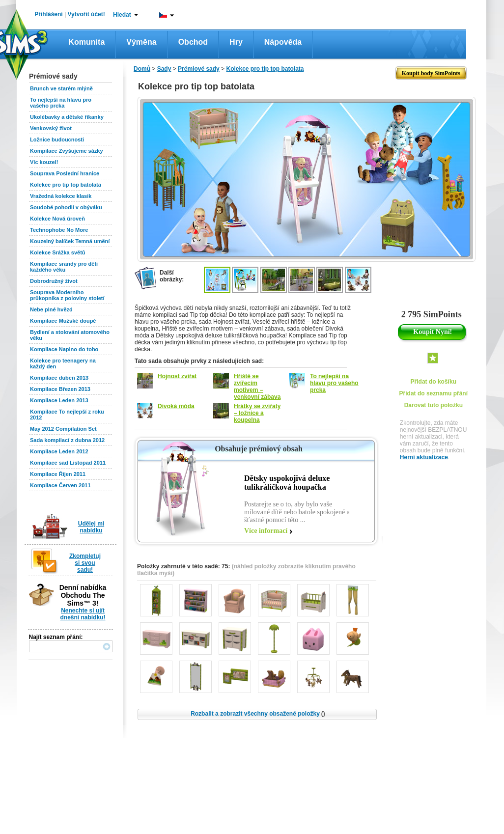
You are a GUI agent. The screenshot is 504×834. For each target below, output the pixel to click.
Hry (236, 42)
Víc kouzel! (44, 162)
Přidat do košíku (434, 382)
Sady (164, 69)
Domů (142, 69)
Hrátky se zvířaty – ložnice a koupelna (257, 413)
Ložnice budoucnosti (57, 139)
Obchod (193, 42)
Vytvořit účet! (86, 14)
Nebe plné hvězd (51, 309)
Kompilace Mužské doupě (63, 321)
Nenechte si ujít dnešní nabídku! (83, 614)
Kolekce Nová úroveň (57, 219)
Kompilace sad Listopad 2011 (68, 463)
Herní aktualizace (424, 457)
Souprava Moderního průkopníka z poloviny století (67, 295)
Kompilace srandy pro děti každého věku (64, 267)
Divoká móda (176, 406)
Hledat (122, 15)
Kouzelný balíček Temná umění (70, 241)
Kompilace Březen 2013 (60, 389)
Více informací (266, 531)
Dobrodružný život (54, 281)
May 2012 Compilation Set (63, 429)
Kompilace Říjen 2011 (58, 474)
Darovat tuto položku (434, 405)
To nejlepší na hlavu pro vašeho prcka (61, 103)
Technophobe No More (59, 230)
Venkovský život (51, 128)
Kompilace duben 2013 (59, 378)
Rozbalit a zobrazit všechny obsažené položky (258, 714)
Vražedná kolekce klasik (61, 196)
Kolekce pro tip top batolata (66, 185)
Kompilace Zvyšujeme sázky (67, 151)
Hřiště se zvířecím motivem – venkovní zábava (257, 387)
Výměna (141, 42)
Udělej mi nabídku (91, 527)
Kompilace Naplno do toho (64, 349)
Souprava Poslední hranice (65, 173)
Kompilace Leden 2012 (59, 451)
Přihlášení (48, 14)
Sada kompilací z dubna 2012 (67, 440)
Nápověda (283, 42)
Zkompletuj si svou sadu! (85, 563)
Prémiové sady (199, 69)
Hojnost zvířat (177, 376)
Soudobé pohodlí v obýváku (66, 207)
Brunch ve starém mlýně (61, 88)
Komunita (87, 42)
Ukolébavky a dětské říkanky (67, 117)
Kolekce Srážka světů (58, 252)
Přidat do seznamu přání (434, 393)
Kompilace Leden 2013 (59, 400)
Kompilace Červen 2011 (60, 485)
